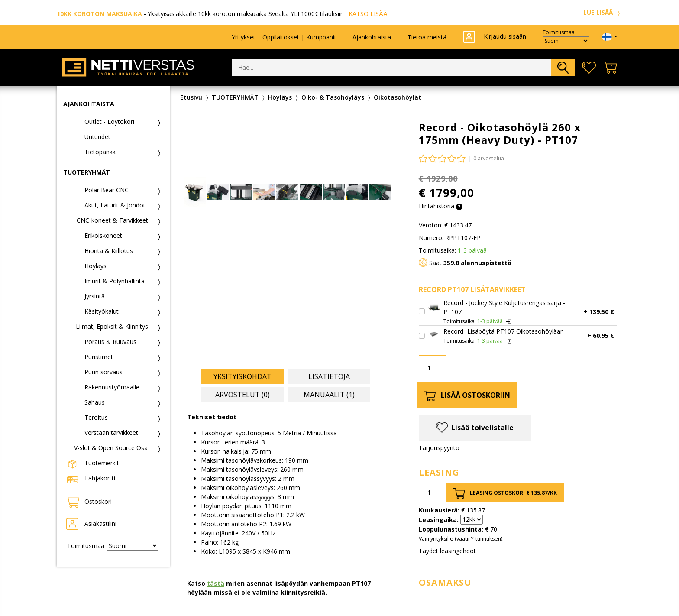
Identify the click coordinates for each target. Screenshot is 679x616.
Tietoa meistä (427, 37)
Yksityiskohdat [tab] (242, 376)
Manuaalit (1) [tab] (329, 395)
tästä (216, 583)
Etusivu (191, 97)
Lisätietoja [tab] (329, 376)
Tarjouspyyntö (439, 448)
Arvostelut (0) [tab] (242, 395)
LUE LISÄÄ (603, 12)
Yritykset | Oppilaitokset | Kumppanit (284, 37)
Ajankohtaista (372, 37)
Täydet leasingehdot (447, 551)
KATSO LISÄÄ (368, 14)
